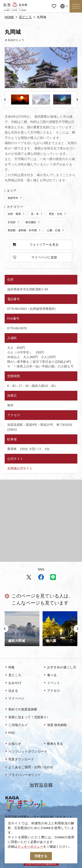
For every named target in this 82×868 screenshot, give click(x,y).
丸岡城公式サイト (20, 468)
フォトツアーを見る (36, 245)
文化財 (14, 222)
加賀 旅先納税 (55, 725)
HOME (9, 17)
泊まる (11, 691)
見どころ (25, 17)
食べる (50, 675)
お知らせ (13, 744)
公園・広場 (56, 230)
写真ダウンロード (19, 759)
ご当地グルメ (16, 725)
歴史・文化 (58, 214)
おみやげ (13, 683)
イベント (52, 683)
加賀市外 (15, 198)
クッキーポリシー (30, 847)
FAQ (10, 733)
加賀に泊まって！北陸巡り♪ (26, 717)
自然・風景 (16, 214)
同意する (41, 856)
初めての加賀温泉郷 (21, 710)
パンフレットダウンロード (26, 752)
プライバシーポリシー (23, 775)
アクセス (52, 691)
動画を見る (53, 744)
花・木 (37, 214)
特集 (10, 667)
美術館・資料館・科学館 (24, 230)
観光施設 (33, 222)
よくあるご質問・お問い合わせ (29, 767)
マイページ (54, 5)
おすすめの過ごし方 (60, 667)
